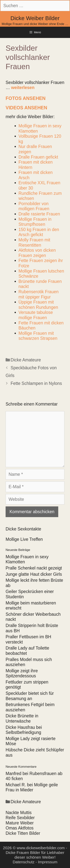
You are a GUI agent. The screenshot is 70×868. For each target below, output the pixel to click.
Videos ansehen (26, 108)
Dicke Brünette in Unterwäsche (22, 718)
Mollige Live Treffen (24, 539)
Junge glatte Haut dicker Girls (34, 574)
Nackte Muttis (19, 813)
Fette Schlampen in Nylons (36, 383)
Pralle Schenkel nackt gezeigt (34, 568)
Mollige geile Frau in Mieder (32, 787)
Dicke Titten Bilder (23, 833)
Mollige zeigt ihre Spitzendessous (22, 673)
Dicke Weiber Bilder (35, 18)
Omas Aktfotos (20, 828)
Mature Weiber (20, 823)
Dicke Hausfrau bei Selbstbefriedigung (24, 730)
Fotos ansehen (26, 98)
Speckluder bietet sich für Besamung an (30, 696)
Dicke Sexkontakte (23, 529)
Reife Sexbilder (20, 818)
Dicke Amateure (26, 360)
